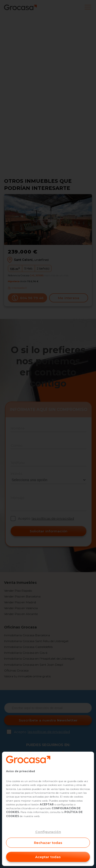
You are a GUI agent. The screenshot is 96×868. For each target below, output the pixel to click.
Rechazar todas (48, 843)
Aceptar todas (48, 857)
